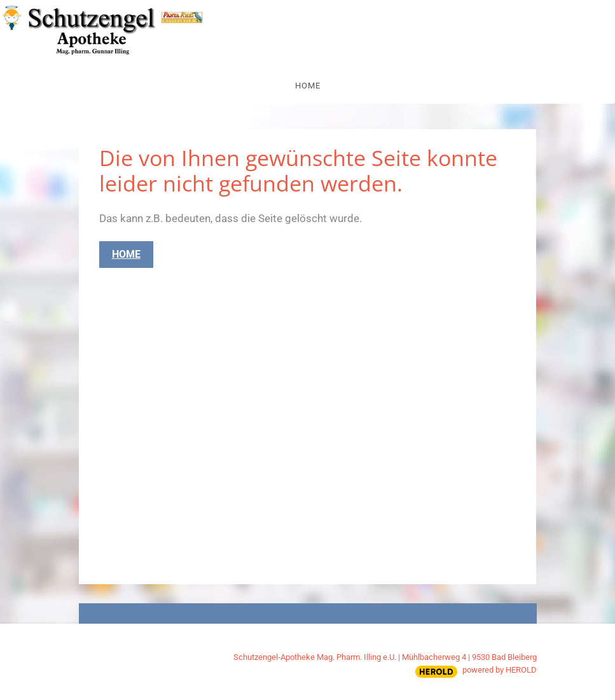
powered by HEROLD (500, 670)
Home (308, 86)
